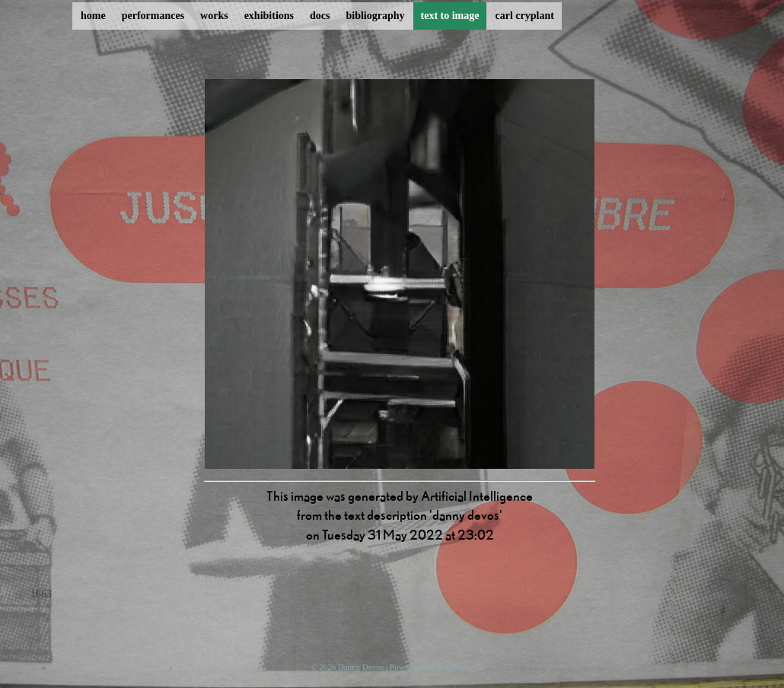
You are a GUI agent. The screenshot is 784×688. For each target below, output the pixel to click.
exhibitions (269, 16)
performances (153, 16)
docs (320, 16)
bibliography (375, 16)
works (214, 16)
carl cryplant (524, 16)
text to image (450, 16)
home (93, 16)
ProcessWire (453, 667)
